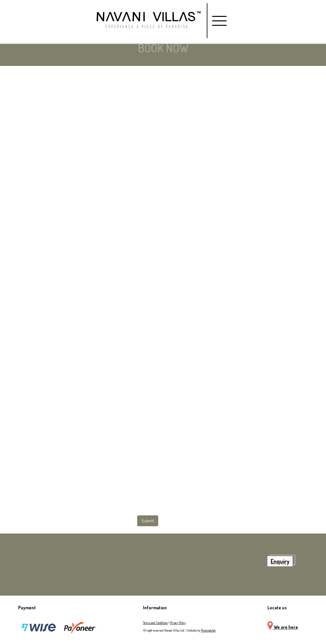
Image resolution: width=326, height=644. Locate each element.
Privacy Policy (178, 623)
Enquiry (280, 561)
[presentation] (35, 486)
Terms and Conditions (155, 623)
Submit (148, 521)
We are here (283, 627)
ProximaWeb (208, 630)
